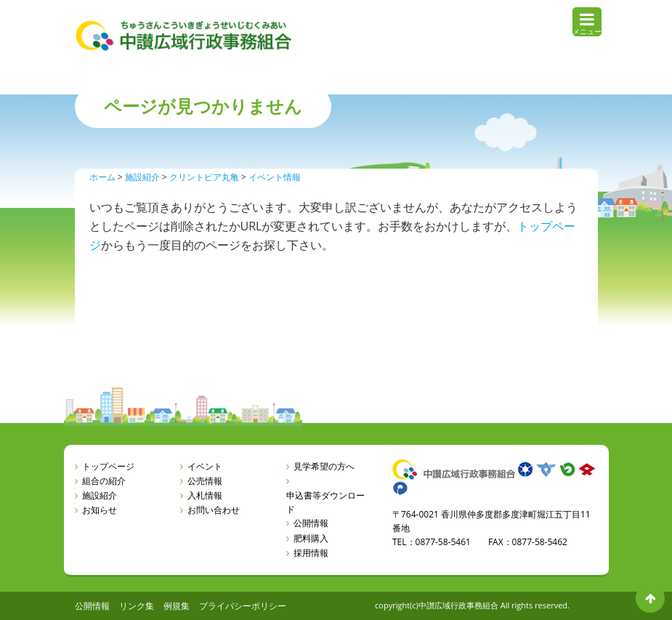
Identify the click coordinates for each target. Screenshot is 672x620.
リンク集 (137, 606)
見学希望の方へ (324, 466)
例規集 (177, 606)
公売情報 (205, 481)
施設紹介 (100, 495)
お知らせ (100, 510)
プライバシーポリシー (243, 606)
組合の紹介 (104, 481)
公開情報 (311, 523)
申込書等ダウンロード (325, 502)
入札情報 (205, 495)
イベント (205, 466)
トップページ (108, 466)
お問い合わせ (214, 510)
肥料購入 (311, 538)
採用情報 (311, 553)
